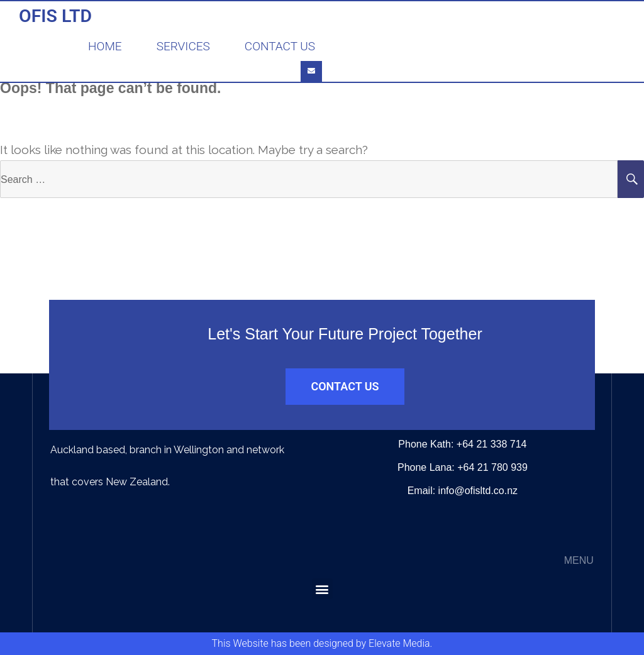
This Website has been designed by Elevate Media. (322, 643)
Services (183, 46)
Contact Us (280, 46)
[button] (322, 589)
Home (105, 46)
